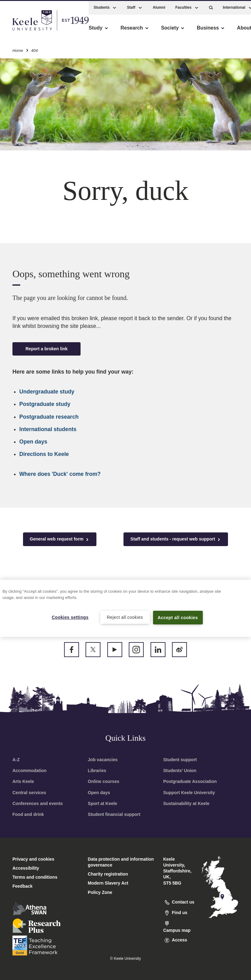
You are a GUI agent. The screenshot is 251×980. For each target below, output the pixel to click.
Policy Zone (100, 892)
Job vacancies (103, 760)
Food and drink (28, 814)
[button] (211, 6)
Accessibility (23, 31)
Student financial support (114, 814)
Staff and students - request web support (176, 539)
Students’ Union (180, 771)
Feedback (23, 886)
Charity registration (108, 874)
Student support (180, 760)
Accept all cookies (178, 617)
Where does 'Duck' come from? (60, 474)
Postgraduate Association (190, 781)
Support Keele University (189, 793)
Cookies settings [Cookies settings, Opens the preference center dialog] (70, 617)
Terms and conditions (35, 877)
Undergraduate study (47, 392)
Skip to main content (33, 31)
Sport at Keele (102, 803)
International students (48, 429)
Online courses (103, 781)
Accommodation (30, 771)
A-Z (16, 760)
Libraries (97, 771)
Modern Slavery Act (108, 883)
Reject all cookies (125, 617)
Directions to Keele (44, 454)
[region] (126, 608)
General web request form (60, 539)
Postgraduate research (49, 417)
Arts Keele (23, 781)
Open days (33, 442)
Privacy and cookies (33, 859)
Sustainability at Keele (186, 803)
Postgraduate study (45, 404)
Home (18, 49)
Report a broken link (46, 349)
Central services (29, 793)
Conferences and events (38, 803)
